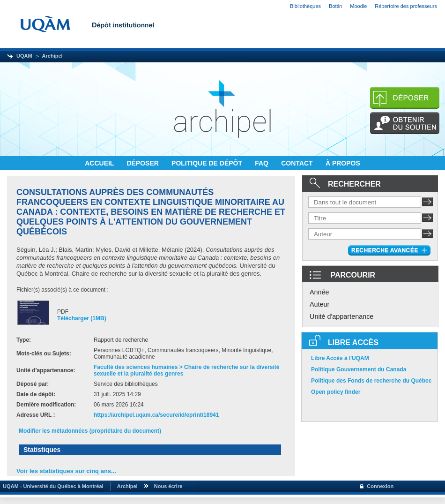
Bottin (335, 6)
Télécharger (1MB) (82, 318)
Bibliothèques (305, 6)
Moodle (358, 6)
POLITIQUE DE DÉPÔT (208, 163)
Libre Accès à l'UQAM (340, 358)
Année (319, 292)
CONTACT (298, 163)
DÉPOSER (143, 163)
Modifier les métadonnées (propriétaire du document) (90, 431)
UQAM (24, 56)
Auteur (319, 304)
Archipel (52, 56)
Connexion (380, 486)
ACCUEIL (100, 163)
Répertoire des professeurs (406, 6)
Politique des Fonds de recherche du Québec (371, 381)
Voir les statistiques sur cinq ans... (66, 471)
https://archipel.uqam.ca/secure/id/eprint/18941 (156, 415)
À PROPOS (343, 163)
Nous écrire (168, 486)
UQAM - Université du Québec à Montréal (52, 486)
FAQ (263, 163)
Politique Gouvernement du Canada (359, 369)
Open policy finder (336, 392)
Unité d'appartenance (341, 316)
